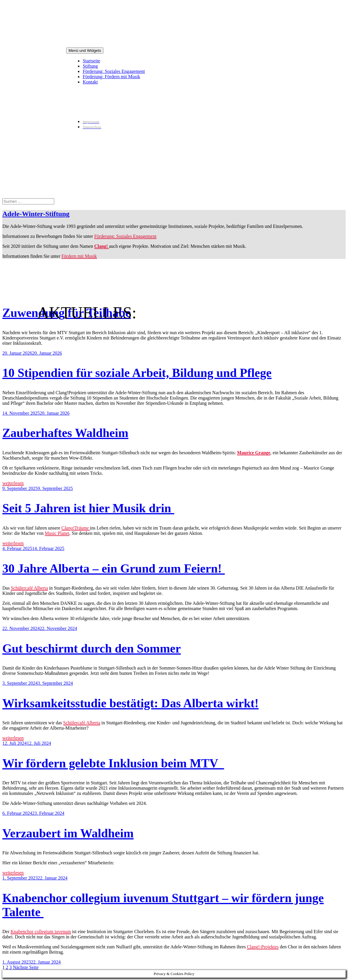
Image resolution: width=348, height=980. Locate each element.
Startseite (91, 61)
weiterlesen (13, 483)
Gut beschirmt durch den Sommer (92, 648)
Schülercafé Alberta (29, 588)
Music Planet (57, 533)
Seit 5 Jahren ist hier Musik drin (88, 508)
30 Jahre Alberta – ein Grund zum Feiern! (114, 568)
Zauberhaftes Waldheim (65, 433)
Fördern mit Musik (79, 256)
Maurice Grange (254, 453)
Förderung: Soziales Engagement (114, 71)
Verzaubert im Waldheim (68, 833)
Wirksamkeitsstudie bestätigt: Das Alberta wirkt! (130, 703)
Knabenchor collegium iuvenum (41, 932)
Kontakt (90, 82)
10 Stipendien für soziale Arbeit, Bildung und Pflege (137, 373)
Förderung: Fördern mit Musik (111, 77)
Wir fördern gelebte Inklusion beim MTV (113, 763)
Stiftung (90, 66)
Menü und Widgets (85, 51)
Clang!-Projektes (263, 947)
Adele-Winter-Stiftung (36, 214)
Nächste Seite (26, 967)
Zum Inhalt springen (2, 2)
